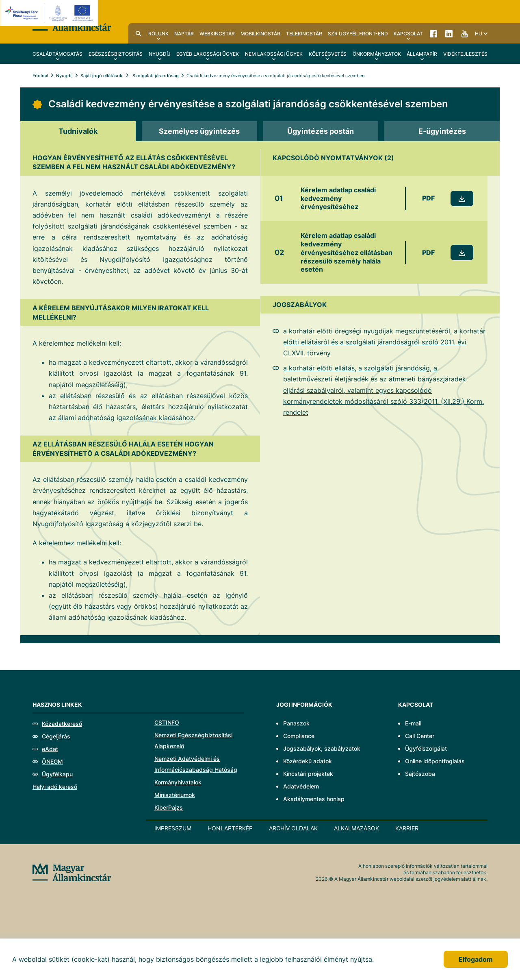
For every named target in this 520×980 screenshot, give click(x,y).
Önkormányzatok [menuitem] (377, 54)
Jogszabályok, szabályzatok (322, 748)
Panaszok (296, 723)
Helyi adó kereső (55, 787)
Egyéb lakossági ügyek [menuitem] (208, 54)
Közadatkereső (62, 724)
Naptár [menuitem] (184, 34)
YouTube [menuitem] (464, 33)
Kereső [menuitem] (139, 33)
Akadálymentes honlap (314, 799)
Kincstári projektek (308, 774)
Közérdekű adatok (308, 761)
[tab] (78, 131)
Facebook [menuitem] (433, 33)
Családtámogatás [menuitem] (57, 54)
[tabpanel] (260, 388)
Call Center (420, 736)
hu (479, 34)
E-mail (413, 723)
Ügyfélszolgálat (426, 748)
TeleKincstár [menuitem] (304, 34)
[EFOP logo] (50, 13)
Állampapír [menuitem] (422, 54)
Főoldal (40, 76)
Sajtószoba (420, 774)
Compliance (299, 736)
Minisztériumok (175, 795)
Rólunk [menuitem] (158, 34)
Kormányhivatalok (178, 782)
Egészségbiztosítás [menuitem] (116, 54)
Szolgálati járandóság (155, 76)
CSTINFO (167, 722)
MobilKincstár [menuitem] (260, 34)
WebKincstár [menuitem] (217, 34)
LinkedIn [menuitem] (449, 33)
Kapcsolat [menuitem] (408, 34)
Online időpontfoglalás (435, 761)
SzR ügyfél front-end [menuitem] (358, 34)
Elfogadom (476, 959)
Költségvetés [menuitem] (328, 54)
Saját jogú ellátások (102, 76)
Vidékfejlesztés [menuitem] (465, 54)
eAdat (50, 749)
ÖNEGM (52, 761)
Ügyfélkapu (57, 774)
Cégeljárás (56, 736)
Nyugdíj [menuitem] (160, 54)
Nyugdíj (64, 76)
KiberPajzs (169, 807)
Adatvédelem (301, 786)
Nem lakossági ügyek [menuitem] (274, 54)
